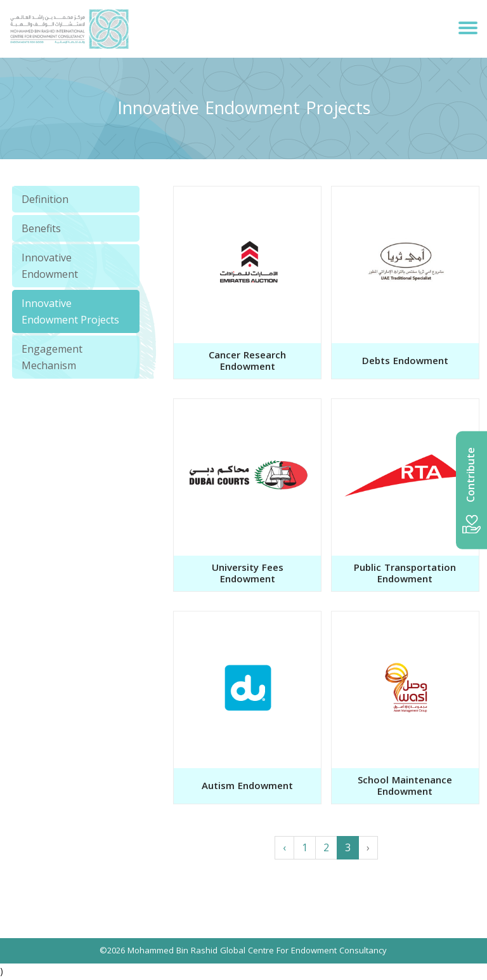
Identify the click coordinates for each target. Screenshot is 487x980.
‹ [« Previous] (284, 847)
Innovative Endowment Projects (70, 311)
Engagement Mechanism (52, 357)
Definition (45, 199)
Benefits (41, 228)
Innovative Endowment (50, 266)
